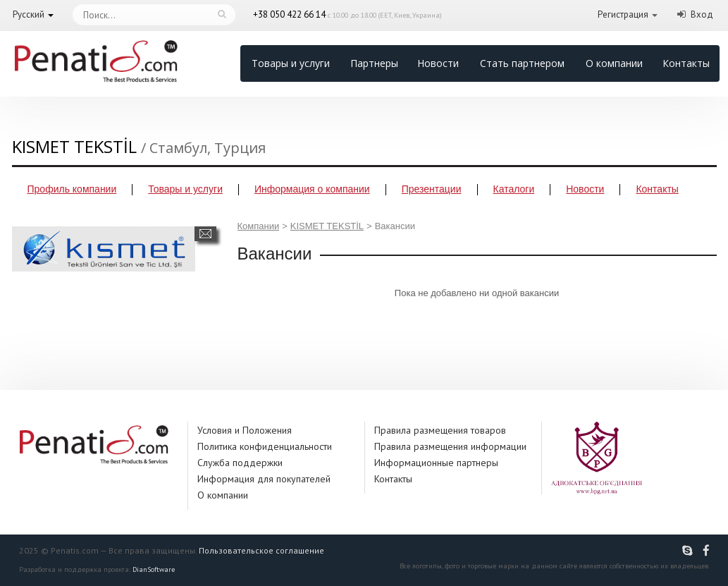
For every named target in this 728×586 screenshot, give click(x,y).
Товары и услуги (291, 63)
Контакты (686, 63)
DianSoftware (154, 569)
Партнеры (374, 63)
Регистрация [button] (623, 14)
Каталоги (514, 189)
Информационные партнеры (436, 463)
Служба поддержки (240, 463)
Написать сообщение (205, 234)
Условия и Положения (245, 430)
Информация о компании (312, 189)
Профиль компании (72, 189)
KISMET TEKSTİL (327, 226)
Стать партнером (522, 63)
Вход (702, 14)
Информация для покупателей (264, 479)
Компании (259, 226)
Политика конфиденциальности (265, 446)
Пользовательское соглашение (261, 550)
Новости (438, 63)
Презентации (432, 189)
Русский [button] (29, 14)
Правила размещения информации (450, 446)
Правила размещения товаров (440, 430)
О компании (614, 63)
